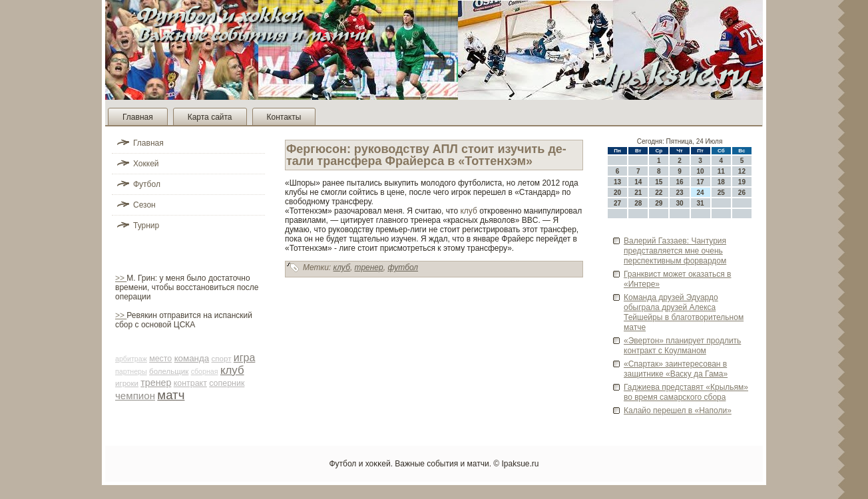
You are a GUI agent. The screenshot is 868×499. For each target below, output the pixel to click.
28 (638, 203)
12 (742, 171)
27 (617, 203)
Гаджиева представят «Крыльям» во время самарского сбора (686, 392)
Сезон (144, 205)
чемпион (135, 396)
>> (121, 278)
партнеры (131, 371)
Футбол (147, 184)
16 (679, 182)
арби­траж (131, 359)
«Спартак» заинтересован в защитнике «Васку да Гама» (676, 369)
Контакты (284, 117)
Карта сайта (210, 117)
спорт (222, 359)
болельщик (169, 371)
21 (638, 193)
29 (659, 203)
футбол (403, 267)
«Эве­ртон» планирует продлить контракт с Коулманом (682, 346)
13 (617, 182)
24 (701, 193)
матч (171, 395)
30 (679, 203)
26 (742, 193)
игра (245, 358)
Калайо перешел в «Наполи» (678, 411)
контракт (190, 383)
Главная (138, 117)
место (160, 359)
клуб (232, 370)
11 (721, 171)
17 (701, 182)
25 (721, 193)
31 (701, 203)
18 (721, 182)
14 (638, 182)
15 (659, 182)
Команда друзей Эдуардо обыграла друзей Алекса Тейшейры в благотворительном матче (684, 312)
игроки (127, 383)
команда (192, 358)
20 (617, 193)
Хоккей (146, 164)
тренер (156, 383)
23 (679, 193)
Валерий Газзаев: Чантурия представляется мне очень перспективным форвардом (675, 251)
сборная (205, 371)
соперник (227, 383)
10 (701, 171)
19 (742, 182)
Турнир (146, 226)
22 (659, 193)
